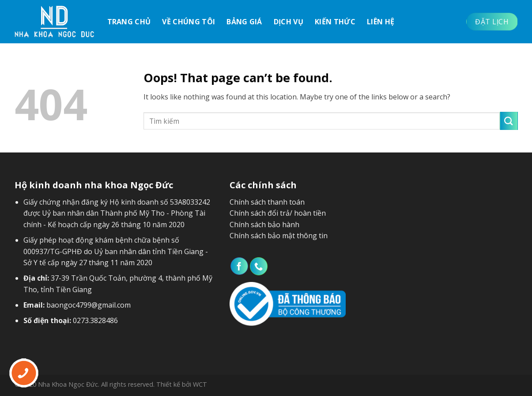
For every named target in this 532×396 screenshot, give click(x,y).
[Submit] (509, 121)
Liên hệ (381, 22)
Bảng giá (244, 22)
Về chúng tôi (189, 22)
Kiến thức (335, 22)
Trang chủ (129, 22)
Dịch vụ (289, 22)
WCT (200, 384)
